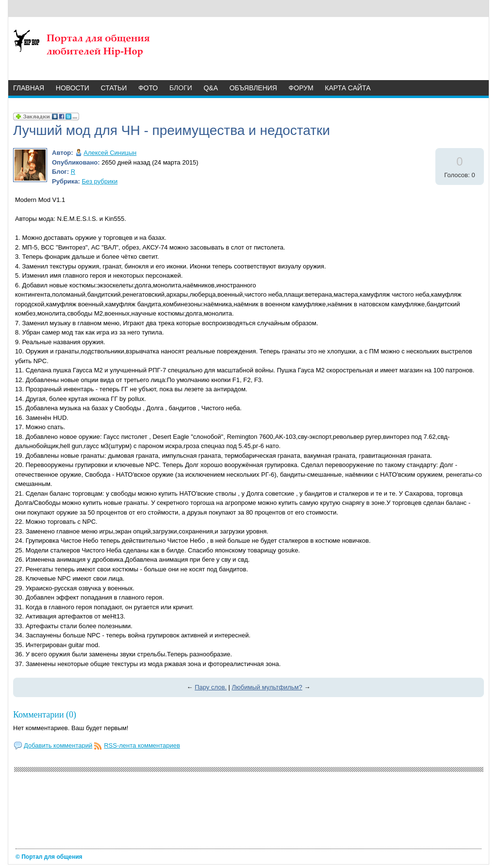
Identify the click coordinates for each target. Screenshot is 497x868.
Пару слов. (211, 687)
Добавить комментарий (58, 745)
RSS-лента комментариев (142, 745)
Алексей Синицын (110, 153)
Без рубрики (100, 181)
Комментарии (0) (45, 715)
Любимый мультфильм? (267, 687)
